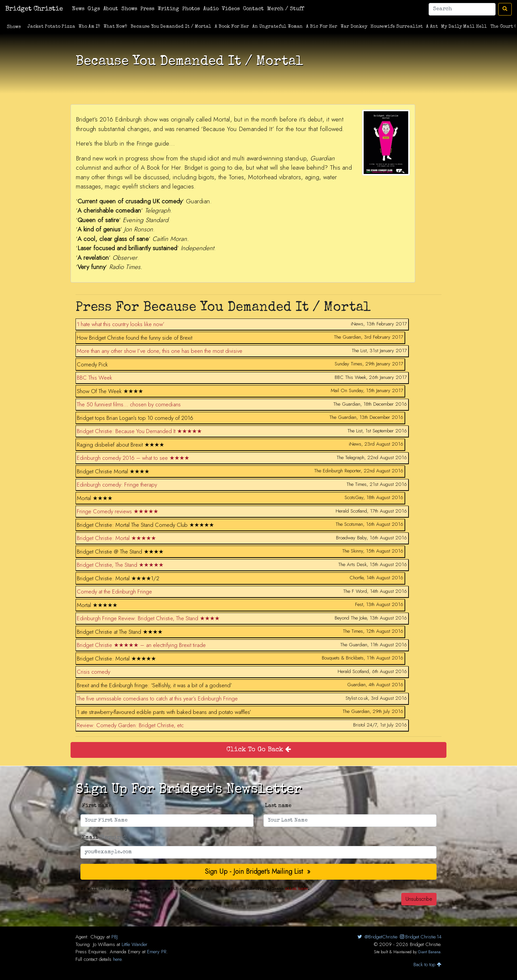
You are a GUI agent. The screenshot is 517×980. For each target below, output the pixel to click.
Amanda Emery (125, 952)
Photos (191, 9)
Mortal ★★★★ (95, 498)
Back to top (427, 964)
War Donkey (354, 27)
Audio (211, 9)
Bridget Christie (34, 9)
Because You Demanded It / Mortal (171, 27)
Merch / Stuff (285, 9)
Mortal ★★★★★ (97, 605)
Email (105, 838)
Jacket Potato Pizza (51, 27)
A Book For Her (232, 27)
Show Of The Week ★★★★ (110, 391)
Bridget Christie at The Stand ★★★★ (120, 632)
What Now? (115, 27)
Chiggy (98, 937)
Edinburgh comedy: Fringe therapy (117, 485)
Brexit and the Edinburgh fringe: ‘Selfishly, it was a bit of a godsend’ (154, 685)
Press (147, 9)
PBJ (115, 937)
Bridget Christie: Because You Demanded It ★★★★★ (139, 431)
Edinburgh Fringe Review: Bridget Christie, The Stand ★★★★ (148, 618)
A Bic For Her (322, 27)
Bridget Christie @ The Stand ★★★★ (120, 552)
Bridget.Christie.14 (420, 937)
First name (97, 806)
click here (296, 889)
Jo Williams (104, 944)
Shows (129, 9)
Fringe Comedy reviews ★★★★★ (118, 511)
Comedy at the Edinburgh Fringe (114, 591)
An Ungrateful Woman (277, 27)
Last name (278, 806)
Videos (231, 9)
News (78, 9)
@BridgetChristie (377, 937)
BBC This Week (94, 378)
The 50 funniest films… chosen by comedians (129, 404)
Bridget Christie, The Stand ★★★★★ (120, 565)
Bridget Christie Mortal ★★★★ (113, 471)
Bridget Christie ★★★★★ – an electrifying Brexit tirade (141, 645)
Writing (168, 9)
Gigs (94, 9)
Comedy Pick (92, 364)
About (111, 9)
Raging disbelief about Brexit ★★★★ (121, 445)
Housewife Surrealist (397, 27)
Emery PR (157, 952)
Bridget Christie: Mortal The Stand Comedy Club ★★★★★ (145, 525)
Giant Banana (429, 952)
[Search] (462, 9)
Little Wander (135, 944)
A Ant (432, 27)
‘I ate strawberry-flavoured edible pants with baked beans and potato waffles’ (164, 712)
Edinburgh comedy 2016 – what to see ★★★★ (133, 458)
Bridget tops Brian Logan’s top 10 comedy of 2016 (135, 418)
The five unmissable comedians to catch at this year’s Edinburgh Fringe (157, 698)
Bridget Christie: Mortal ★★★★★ (116, 538)
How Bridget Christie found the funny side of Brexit (135, 338)
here (117, 959)
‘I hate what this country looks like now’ (121, 324)
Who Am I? (89, 27)
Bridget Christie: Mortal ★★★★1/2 (118, 578)
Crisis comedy (93, 672)
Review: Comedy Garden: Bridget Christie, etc (130, 725)
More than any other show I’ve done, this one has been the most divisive (160, 351)
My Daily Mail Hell (464, 27)
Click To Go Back (259, 750)
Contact (253, 9)
